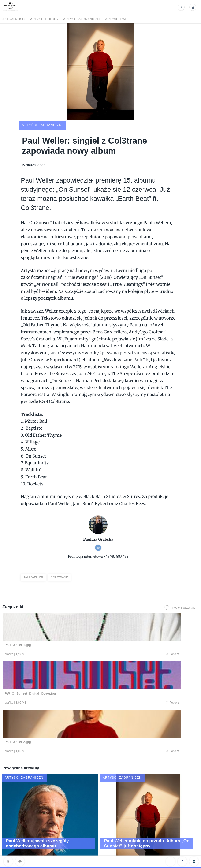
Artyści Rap (116, 19)
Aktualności (14, 19)
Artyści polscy (44, 19)
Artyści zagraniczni (82, 19)
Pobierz (56, 624)
